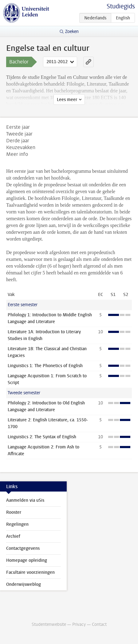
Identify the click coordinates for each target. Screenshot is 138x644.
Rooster (14, 512)
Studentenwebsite (49, 624)
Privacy (79, 624)
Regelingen (17, 524)
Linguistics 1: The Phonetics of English (45, 366)
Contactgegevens (23, 548)
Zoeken (72, 32)
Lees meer (67, 100)
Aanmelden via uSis (25, 500)
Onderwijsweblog (24, 584)
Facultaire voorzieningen (30, 572)
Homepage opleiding (27, 560)
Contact (99, 624)
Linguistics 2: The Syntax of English (42, 437)
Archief (13, 536)
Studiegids (121, 6)
